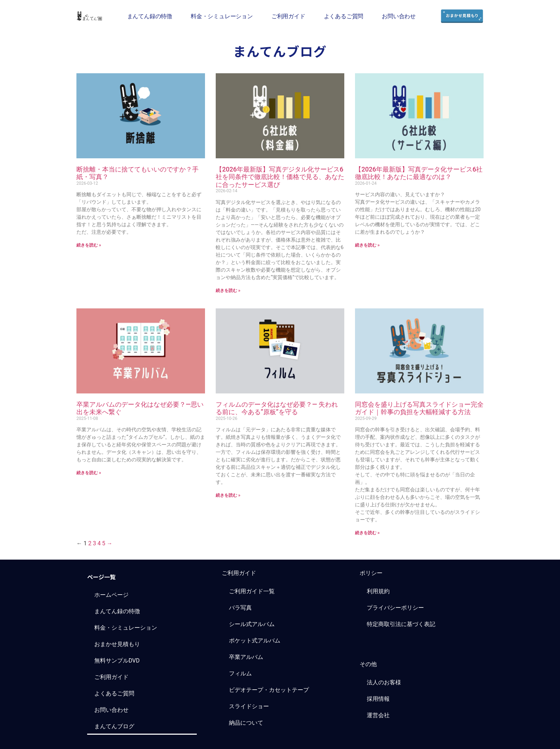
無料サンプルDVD (117, 661)
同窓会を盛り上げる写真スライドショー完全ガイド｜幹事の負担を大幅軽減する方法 (419, 408)
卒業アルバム (246, 657)
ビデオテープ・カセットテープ (269, 690)
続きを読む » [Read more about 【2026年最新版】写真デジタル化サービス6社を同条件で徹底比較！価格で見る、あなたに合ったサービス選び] (228, 291)
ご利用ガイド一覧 (252, 591)
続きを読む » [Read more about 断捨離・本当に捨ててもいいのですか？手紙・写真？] (89, 245)
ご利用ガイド (288, 16)
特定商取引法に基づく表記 (401, 624)
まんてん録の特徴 (150, 16)
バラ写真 (240, 608)
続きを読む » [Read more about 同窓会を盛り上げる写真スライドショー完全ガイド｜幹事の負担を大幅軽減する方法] (367, 533)
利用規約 (378, 591)
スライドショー (249, 706)
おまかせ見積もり (117, 644)
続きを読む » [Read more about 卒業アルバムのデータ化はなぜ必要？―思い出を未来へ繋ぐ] (89, 473)
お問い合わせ (399, 16)
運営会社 (378, 715)
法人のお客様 (384, 682)
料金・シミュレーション (222, 16)
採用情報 (378, 699)
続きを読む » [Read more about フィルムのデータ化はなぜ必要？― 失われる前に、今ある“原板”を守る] (228, 495)
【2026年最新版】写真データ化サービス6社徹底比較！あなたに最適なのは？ (419, 173)
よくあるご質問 (344, 16)
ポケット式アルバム (255, 641)
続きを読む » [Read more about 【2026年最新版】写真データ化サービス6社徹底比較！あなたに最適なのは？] (367, 245)
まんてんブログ (114, 726)
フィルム (240, 673)
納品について (246, 723)
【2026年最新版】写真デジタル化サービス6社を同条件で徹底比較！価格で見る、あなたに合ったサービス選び (280, 177)
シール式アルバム (252, 624)
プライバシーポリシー (395, 608)
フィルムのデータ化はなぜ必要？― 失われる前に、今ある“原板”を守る (277, 408)
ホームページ (111, 595)
